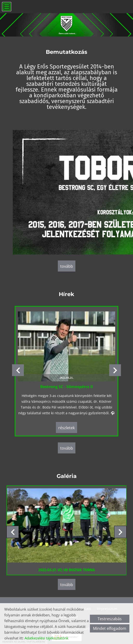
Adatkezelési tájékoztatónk (47, 638)
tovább (67, 266)
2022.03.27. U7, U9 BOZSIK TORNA (66, 568)
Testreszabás (110, 619)
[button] (115, 370)
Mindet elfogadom (110, 628)
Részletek (66, 427)
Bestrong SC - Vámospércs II (66, 386)
